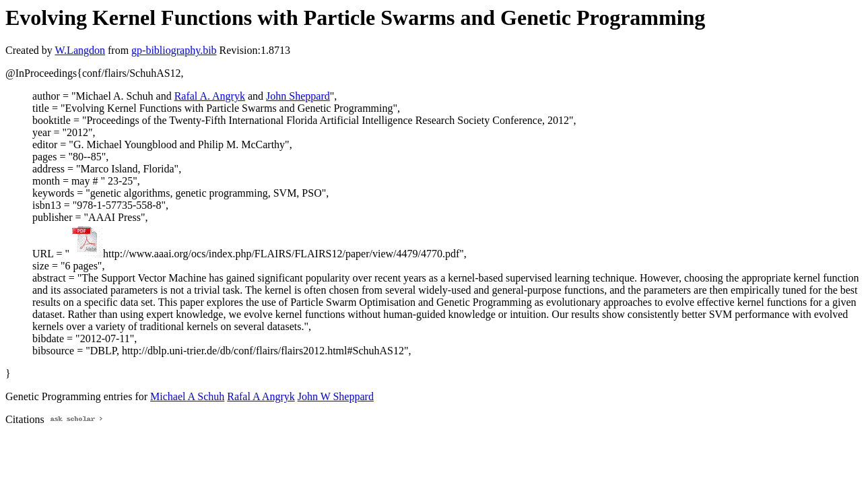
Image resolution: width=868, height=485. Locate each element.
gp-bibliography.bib (174, 50)
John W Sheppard (336, 396)
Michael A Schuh (187, 396)
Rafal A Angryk (261, 396)
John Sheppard (298, 96)
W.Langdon (80, 50)
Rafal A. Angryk (210, 96)
